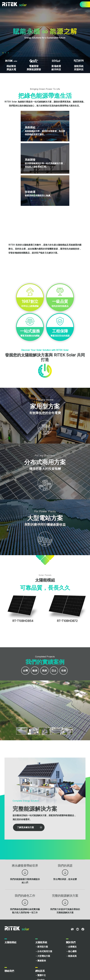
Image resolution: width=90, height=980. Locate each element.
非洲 (63, 671)
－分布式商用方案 (44, 951)
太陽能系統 (41, 942)
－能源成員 (71, 956)
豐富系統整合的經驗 (30, 333)
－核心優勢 (71, 951)
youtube (78, 929)
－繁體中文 (41, 975)
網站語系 (40, 971)
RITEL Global (72, 929)
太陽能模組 (10, 942)
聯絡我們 (9, 971)
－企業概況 (71, 947)
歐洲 (35, 671)
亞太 (54, 671)
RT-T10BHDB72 (67, 621)
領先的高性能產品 (60, 303)
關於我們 (71, 942)
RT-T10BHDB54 (23, 621)
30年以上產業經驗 (30, 303)
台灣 (25, 671)
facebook (83, 929)
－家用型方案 (42, 947)
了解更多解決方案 (25, 827)
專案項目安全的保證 (60, 333)
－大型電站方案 (43, 956)
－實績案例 (41, 961)
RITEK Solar (17, 928)
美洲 (44, 671)
